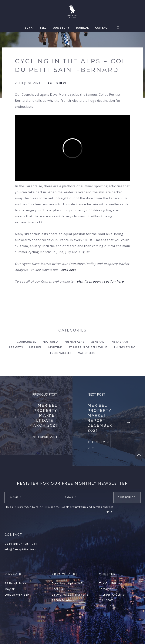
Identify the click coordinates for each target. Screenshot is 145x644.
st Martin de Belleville (88, 347)
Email (71, 497)
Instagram (119, 341)
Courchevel (58, 83)
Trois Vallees (60, 353)
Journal (82, 28)
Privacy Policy (78, 507)
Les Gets (16, 347)
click (65, 270)
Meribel (35, 347)
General (98, 341)
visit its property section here (100, 281)
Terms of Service (103, 507)
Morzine (55, 347)
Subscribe (127, 497)
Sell (43, 28)
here (73, 270)
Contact (102, 28)
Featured (50, 341)
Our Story (61, 28)
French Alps (74, 341)
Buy (27, 28)
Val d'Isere (87, 353)
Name (16, 497)
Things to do (125, 347)
